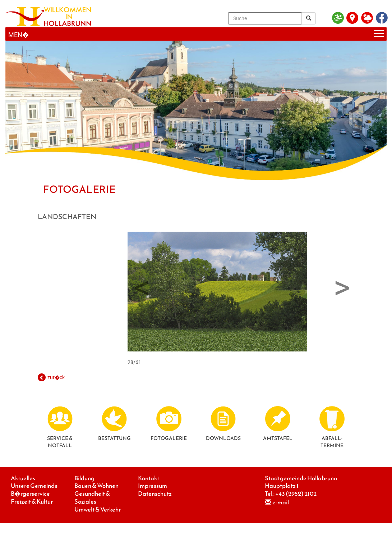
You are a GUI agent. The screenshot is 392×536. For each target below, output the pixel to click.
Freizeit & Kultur (32, 502)
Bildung (84, 478)
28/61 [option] (217, 298)
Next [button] (342, 285)
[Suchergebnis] (309, 18)
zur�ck (56, 377)
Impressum (153, 486)
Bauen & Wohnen (96, 486)
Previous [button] (142, 285)
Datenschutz (155, 494)
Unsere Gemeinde (34, 486)
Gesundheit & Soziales (92, 498)
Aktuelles (23, 478)
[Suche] (265, 18)
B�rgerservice (30, 494)
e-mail (281, 502)
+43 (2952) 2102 (296, 494)
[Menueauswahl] (196, 34)
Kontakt (149, 478)
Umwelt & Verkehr (98, 510)
